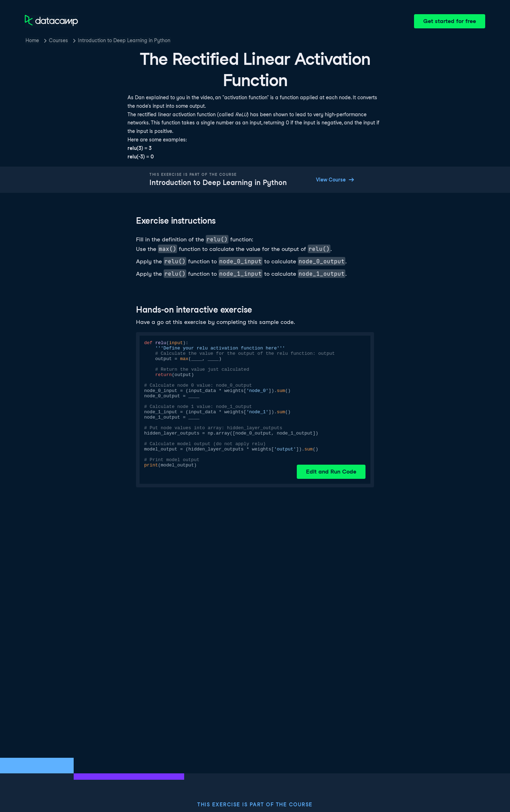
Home (32, 40)
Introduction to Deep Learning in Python (124, 40)
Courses (58, 40)
